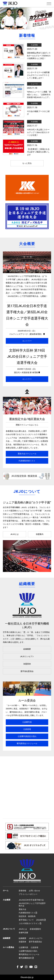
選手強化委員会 (27, 671)
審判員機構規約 (26, 958)
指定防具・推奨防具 (27, 916)
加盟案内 (40, 534)
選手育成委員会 (35, 942)
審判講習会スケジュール (27, 743)
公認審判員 (27, 722)
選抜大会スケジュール (27, 454)
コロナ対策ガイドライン (30, 923)
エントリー (27, 341)
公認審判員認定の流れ (27, 736)
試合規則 (41, 920)
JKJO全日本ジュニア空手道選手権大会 (32, 905)
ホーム (6, 891)
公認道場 (27, 729)
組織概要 (27, 649)
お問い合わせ (34, 891)
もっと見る (27, 163)
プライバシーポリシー (28, 894)
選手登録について (26, 920)
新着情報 (22, 891)
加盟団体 (27, 664)
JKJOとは (14, 534)
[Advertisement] (27, 787)
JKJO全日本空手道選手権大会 (31, 900)
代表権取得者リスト (27, 461)
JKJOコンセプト (27, 656)
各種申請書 (23, 933)
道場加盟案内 (35, 929)
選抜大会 (22, 909)
